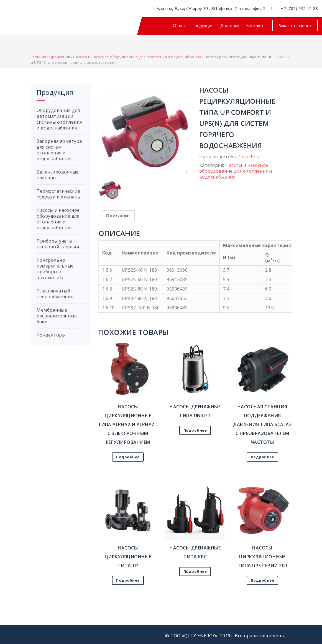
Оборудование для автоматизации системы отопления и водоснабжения (59, 119)
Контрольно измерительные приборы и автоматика (55, 269)
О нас (179, 26)
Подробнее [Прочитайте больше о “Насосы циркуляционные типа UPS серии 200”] (263, 580)
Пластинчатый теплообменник (55, 294)
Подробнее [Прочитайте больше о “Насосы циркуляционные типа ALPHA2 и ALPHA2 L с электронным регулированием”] (128, 457)
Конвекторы (51, 335)
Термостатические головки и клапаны (59, 194)
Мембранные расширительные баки (57, 316)
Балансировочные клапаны (58, 175)
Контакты (256, 26)
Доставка (230, 26)
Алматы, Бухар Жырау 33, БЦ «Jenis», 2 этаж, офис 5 (211, 8)
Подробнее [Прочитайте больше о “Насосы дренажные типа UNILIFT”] (195, 430)
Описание (118, 216)
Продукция (203, 26)
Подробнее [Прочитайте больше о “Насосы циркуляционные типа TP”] (128, 580)
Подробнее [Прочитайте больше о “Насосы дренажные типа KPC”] (195, 571)
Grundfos (249, 157)
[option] (145, 131)
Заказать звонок (295, 26)
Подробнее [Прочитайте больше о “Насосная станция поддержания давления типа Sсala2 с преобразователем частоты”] (263, 457)
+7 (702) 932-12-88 (299, 8)
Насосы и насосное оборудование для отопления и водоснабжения (236, 171)
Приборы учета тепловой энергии (58, 244)
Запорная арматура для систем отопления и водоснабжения (59, 150)
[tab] (118, 216)
